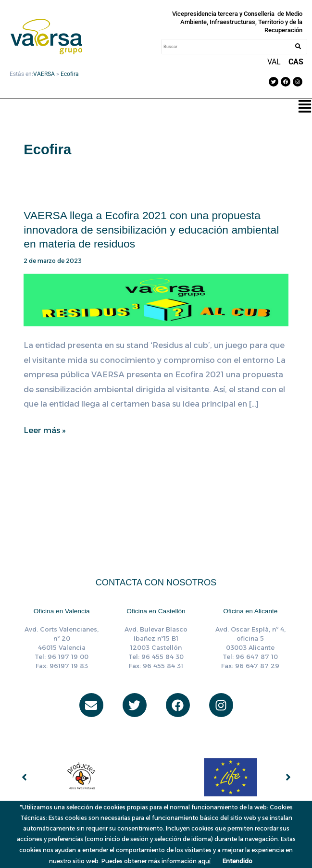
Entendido (237, 861)
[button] (305, 107)
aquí (204, 861)
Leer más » (45, 430)
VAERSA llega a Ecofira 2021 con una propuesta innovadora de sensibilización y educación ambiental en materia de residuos (151, 229)
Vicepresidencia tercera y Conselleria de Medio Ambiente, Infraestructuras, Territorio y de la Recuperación (237, 22)
